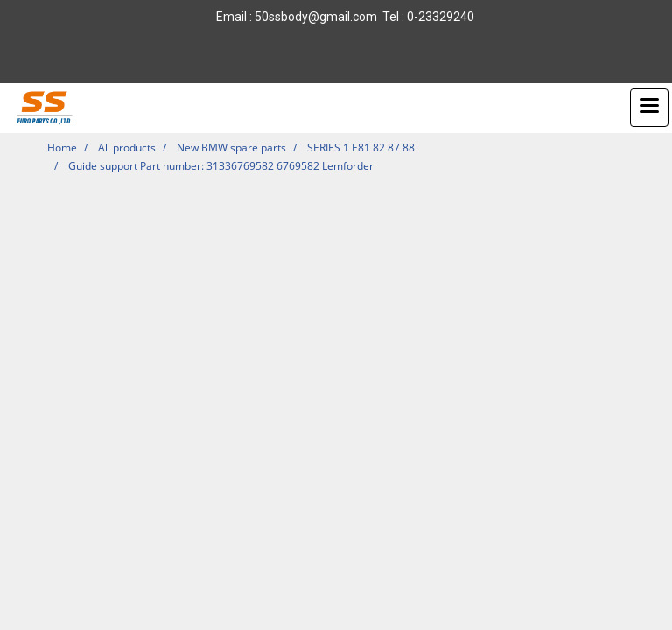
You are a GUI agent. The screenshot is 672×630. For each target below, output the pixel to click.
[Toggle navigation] (649, 108)
